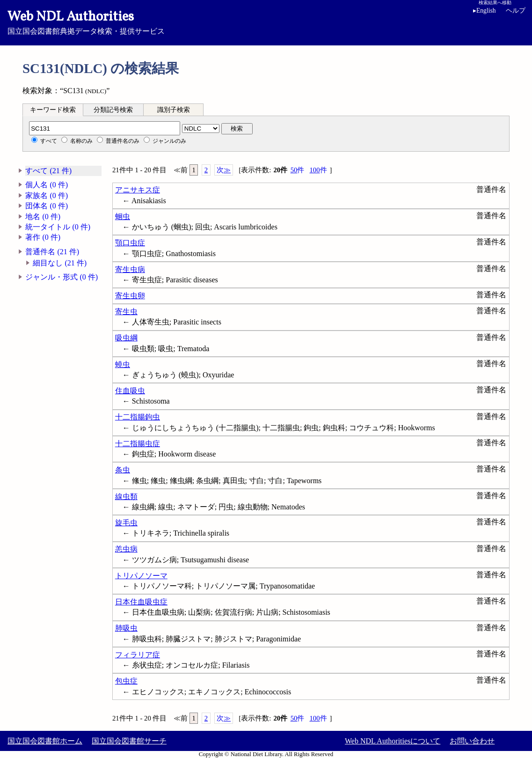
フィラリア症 (138, 655)
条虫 (123, 470)
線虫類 (126, 497)
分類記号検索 (113, 110)
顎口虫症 (130, 243)
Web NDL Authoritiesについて (393, 741)
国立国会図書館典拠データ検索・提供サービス (266, 22)
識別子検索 (174, 110)
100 (318, 170)
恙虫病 (126, 549)
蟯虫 (123, 364)
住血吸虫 (130, 391)
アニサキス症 (138, 190)
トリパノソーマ (141, 576)
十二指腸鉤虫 (138, 417)
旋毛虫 (126, 523)
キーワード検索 (53, 110)
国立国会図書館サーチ (129, 741)
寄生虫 (126, 312)
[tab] (53, 110)
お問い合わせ (472, 741)
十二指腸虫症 (138, 444)
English (485, 11)
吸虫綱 (126, 338)
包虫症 (126, 681)
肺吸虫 (126, 628)
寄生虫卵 (130, 296)
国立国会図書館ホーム (45, 741)
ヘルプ (516, 11)
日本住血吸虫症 (141, 602)
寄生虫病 (130, 269)
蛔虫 (123, 217)
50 (298, 170)
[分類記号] (105, 128)
